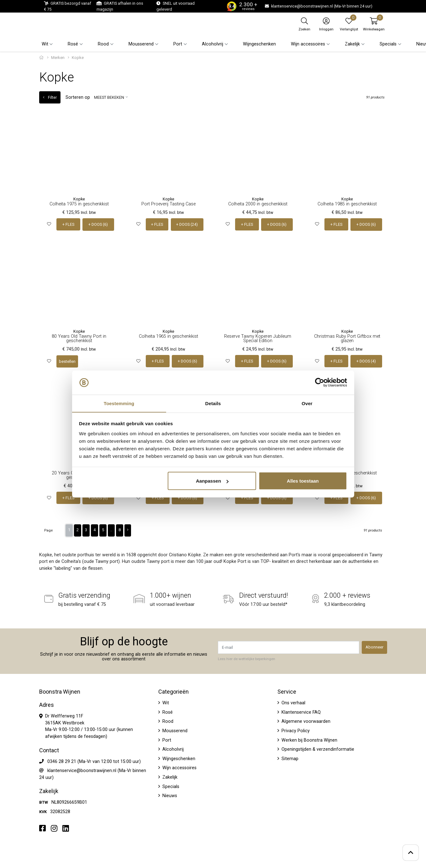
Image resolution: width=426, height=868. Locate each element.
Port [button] (178, 44)
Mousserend (174, 730)
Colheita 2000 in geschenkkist (258, 204)
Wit (165, 703)
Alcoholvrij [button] (213, 44)
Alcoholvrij (172, 749)
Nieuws (169, 795)
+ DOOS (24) (187, 224)
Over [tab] (307, 403)
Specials (170, 786)
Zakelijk (169, 777)
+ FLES (68, 224)
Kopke (79, 199)
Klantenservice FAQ (300, 712)
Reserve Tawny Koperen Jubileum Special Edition (258, 338)
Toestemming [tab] (119, 403)
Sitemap (289, 758)
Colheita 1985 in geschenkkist (347, 204)
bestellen (67, 361)
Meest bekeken (109, 97)
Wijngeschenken (259, 44)
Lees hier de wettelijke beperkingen (247, 658)
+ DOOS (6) (98, 224)
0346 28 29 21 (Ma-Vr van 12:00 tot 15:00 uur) (94, 761)
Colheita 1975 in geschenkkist (79, 204)
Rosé (167, 712)
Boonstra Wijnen (60, 691)
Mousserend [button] (141, 44)
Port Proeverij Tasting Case (168, 204)
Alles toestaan (303, 481)
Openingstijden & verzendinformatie (317, 749)
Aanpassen (212, 481)
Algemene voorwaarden (305, 721)
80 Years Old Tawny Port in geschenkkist (79, 338)
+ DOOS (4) (366, 361)
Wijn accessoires (179, 767)
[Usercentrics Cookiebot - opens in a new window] (320, 383)
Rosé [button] (73, 44)
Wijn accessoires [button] (308, 44)
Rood (167, 721)
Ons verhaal (293, 703)
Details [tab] (213, 403)
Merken (58, 58)
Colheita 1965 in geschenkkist (168, 336)
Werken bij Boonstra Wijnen (309, 740)
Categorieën (174, 691)
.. (111, 529)
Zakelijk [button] (352, 44)
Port (166, 740)
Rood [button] (103, 44)
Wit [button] (45, 44)
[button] (374, 24)
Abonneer (374, 647)
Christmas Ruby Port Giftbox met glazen (347, 338)
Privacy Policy (295, 730)
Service (287, 691)
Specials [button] (388, 44)
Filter (50, 97)
